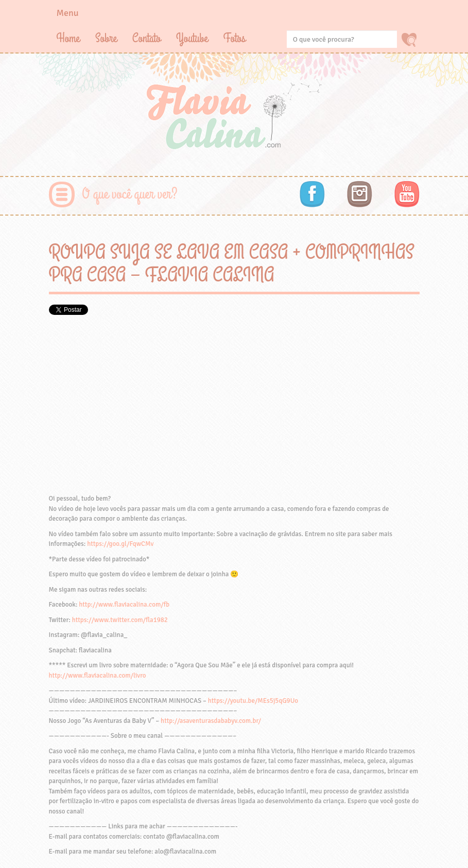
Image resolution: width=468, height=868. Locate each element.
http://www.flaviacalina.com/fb (124, 605)
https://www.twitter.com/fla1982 (120, 620)
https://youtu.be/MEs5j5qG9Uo (253, 701)
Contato (146, 38)
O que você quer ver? (130, 194)
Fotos (235, 38)
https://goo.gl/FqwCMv (120, 544)
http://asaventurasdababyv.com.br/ (211, 721)
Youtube (192, 38)
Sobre (106, 38)
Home (68, 38)
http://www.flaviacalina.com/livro (98, 676)
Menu (68, 13)
